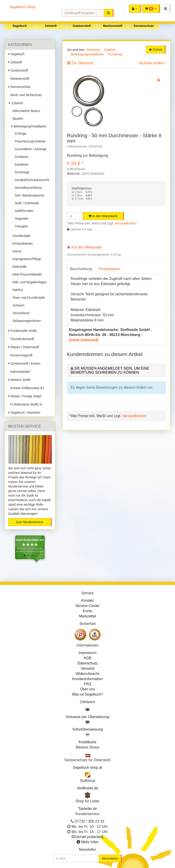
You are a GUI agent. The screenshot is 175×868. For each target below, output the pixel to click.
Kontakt (87, 601)
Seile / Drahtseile (26, 203)
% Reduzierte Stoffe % (25, 404)
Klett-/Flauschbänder (26, 274)
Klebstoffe (19, 267)
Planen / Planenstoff (24, 347)
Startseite (93, 50)
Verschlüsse (20, 313)
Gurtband (21, 157)
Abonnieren (110, 858)
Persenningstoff (20, 355)
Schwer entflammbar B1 (26, 388)
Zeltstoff (51, 26)
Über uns (88, 689)
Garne (16, 251)
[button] (166, 9)
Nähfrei (17, 290)
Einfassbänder (22, 244)
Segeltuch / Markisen (24, 413)
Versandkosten (125, 223)
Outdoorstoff (82, 26)
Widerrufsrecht (87, 674)
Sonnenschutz (144, 26)
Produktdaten (109, 269)
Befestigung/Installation (29, 126)
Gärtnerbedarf (19, 372)
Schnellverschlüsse (28, 188)
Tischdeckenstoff (21, 339)
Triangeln (20, 226)
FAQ (87, 684)
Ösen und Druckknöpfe (28, 298)
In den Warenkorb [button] (103, 216)
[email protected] (84, 340)
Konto (87, 611)
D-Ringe (20, 134)
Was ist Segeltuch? (87, 694)
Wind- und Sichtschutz (25, 95)
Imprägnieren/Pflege (26, 259)
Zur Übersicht (82, 63)
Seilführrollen (23, 211)
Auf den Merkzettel (86, 247)
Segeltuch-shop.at (88, 767)
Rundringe (21, 172)
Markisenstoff (113, 26)
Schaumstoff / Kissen (24, 363)
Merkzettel (87, 616)
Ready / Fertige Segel (25, 396)
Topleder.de (88, 809)
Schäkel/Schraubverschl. (31, 180)
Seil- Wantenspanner (29, 195)
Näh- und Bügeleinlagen (29, 282)
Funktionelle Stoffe (23, 331)
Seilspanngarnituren (26, 321)
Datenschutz (88, 663)
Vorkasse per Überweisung (87, 717)
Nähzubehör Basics (25, 111)
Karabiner (21, 164)
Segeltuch (20, 26)
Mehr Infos (90, 842)
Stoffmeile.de (87, 788)
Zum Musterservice (30, 522)
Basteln (17, 119)
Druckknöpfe (21, 236)
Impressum (87, 653)
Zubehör (16, 103)
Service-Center (88, 606)
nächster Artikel (151, 63)
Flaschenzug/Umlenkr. (30, 141)
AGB (87, 658)
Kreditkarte (87, 742)
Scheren (18, 305)
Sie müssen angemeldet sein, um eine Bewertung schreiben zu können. (110, 370)
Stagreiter (21, 219)
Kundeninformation (87, 679)
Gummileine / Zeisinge (30, 149)
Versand (88, 668)
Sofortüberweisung (87, 729)
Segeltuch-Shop (22, 7)
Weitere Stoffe (19, 380)
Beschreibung (81, 269)
